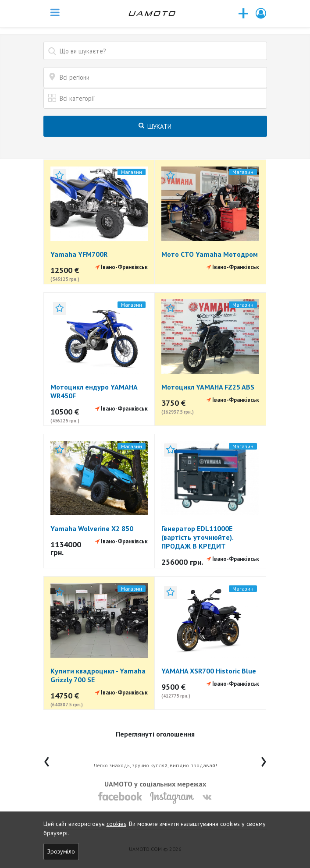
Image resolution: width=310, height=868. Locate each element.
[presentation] (47, 760)
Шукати (155, 126)
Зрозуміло (61, 851)
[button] (261, 13)
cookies (116, 824)
